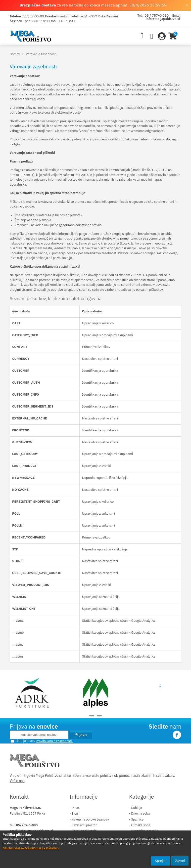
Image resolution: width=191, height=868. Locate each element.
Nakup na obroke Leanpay (90, 819)
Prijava (81, 735)
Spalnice (137, 819)
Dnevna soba (140, 813)
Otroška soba (141, 825)
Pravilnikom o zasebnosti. (54, 741)
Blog (75, 813)
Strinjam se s (23, 741)
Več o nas (17, 781)
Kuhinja (137, 808)
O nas (75, 808)
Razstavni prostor (84, 825)
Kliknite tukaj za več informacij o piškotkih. (31, 847)
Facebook (177, 735)
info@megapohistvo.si (163, 19)
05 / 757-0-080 (157, 16)
